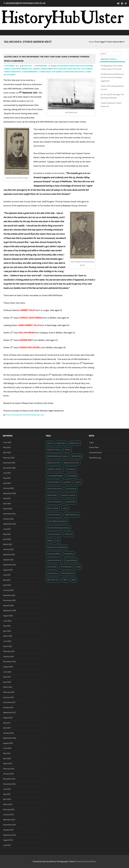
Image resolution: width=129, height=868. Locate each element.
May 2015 (7, 794)
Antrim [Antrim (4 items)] (50, 443)
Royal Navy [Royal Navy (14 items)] (69, 554)
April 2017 (7, 728)
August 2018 (8, 667)
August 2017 (8, 718)
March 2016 (8, 764)
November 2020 (9, 600)
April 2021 (7, 585)
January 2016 (8, 774)
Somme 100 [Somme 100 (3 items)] (52, 567)
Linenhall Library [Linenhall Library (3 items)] (54, 515)
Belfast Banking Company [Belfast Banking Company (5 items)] (57, 456)
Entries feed (94, 447)
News (45, 66)
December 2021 (9, 555)
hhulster (28, 66)
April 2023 (7, 504)
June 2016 (7, 748)
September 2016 (10, 738)
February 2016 (9, 769)
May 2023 (7, 498)
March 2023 (8, 509)
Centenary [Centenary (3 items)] (71, 469)
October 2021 (8, 560)
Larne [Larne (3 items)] (65, 508)
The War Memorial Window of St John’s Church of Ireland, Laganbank (112, 78)
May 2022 (7, 534)
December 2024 (9, 463)
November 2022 (9, 514)
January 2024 (8, 488)
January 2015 (8, 815)
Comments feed (95, 453)
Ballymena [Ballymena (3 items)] (61, 443)
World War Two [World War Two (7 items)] (53, 580)
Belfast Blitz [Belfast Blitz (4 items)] (77, 456)
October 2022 (8, 519)
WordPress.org (95, 458)
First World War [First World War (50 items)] (53, 482)
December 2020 (9, 595)
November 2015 (9, 784)
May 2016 (7, 753)
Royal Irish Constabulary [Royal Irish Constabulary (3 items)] (57, 547)
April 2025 (7, 453)
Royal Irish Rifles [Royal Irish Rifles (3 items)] (54, 554)
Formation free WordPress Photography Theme (54, 862)
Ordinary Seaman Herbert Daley (45, 69)
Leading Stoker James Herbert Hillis (18, 69)
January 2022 (8, 549)
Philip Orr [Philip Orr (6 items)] (68, 534)
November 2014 (9, 825)
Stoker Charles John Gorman (50, 72)
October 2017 (8, 708)
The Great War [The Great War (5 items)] (66, 567)
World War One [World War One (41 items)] (68, 573)
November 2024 (9, 468)
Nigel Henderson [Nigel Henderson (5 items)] (72, 515)
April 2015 (7, 799)
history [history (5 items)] (78, 482)
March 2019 (8, 646)
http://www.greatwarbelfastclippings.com (25, 415)
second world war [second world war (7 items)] (54, 560)
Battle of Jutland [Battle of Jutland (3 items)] (54, 450)
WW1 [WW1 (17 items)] (65, 580)
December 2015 (9, 779)
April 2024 (7, 483)
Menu (64, 33)
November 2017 (9, 702)
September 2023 (10, 493)
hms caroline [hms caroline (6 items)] (71, 489)
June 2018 (7, 672)
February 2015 (9, 810)
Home (91, 42)
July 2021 (7, 575)
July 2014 (7, 845)
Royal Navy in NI (74, 69)
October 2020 (8, 606)
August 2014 (8, 840)
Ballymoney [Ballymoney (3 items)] (75, 443)
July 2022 (7, 529)
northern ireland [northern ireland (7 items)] (54, 534)
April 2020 (7, 631)
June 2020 (7, 621)
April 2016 (7, 759)
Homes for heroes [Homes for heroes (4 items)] (68, 495)
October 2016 (8, 733)
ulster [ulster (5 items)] (78, 567)
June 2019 (7, 641)
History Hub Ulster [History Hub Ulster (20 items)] (54, 489)
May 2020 (7, 626)
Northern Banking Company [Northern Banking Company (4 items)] (58, 528)
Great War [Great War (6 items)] (67, 482)
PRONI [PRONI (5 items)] (50, 541)
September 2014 (10, 835)
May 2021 (7, 580)
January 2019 (8, 657)
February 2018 (9, 692)
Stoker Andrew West (30, 72)
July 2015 (7, 789)
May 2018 (7, 677)
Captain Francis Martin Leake (68, 66)
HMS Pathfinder (87, 66)
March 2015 (8, 804)
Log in (92, 442)
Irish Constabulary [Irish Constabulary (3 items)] (54, 502)
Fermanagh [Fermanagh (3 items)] (72, 476)
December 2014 (9, 820)
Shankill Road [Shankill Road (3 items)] (71, 560)
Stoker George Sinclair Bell (74, 72)
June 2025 (7, 442)
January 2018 (8, 697)
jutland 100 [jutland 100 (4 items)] (71, 502)
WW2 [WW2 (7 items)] (73, 580)
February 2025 (9, 458)
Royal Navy (63, 69)
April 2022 (7, 539)
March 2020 (8, 636)
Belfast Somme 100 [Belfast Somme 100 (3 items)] (71, 463)
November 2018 (9, 662)
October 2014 (8, 830)
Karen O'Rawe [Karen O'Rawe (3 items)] (53, 508)
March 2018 (8, 687)
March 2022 (8, 544)
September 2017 (10, 713)
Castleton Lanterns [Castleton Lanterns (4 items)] (55, 469)
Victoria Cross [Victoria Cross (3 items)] (53, 573)
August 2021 (8, 570)
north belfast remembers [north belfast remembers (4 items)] (57, 521)
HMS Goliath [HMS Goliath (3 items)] (52, 495)
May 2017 (7, 723)
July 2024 (7, 473)
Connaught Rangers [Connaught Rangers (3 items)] (55, 476)
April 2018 (7, 682)
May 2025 (7, 447)
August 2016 (8, 743)
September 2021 (10, 565)
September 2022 (10, 524)
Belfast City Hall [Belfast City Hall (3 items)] (53, 463)
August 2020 (8, 616)
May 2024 (7, 478)
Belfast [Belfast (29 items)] (68, 450)
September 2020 (10, 611)
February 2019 (9, 651)
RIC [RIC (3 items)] (58, 541)
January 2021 (8, 590)
